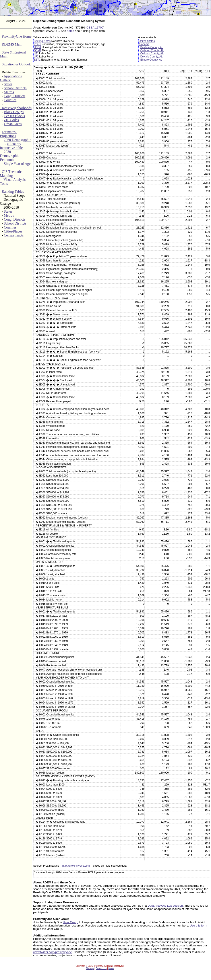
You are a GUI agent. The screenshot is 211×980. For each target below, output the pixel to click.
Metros (9, 92)
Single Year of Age (17, 164)
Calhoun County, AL (152, 50)
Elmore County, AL (151, 60)
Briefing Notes (42, 41)
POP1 (37, 44)
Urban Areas (13, 124)
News (111, 968)
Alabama (144, 44)
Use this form (198, 926)
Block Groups (14, 112)
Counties (10, 100)
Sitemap (90, 968)
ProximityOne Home (17, 36)
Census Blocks (14, 116)
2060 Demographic (17, 140)
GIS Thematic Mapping (11, 174)
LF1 (36, 53)
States (8, 84)
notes (71, 31)
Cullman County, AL (152, 53)
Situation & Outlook (16, 64)
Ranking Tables (13, 192)
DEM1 (38, 50)
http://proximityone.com (76, 866)
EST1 (37, 60)
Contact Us (101, 968)
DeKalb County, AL (152, 57)
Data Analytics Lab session (165, 906)
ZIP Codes (11, 120)
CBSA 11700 (95, 28)
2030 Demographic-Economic (10, 156)
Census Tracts (14, 235)
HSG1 (38, 47)
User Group (71, 922)
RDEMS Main (12, 44)
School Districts (15, 88)
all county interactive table (11, 146)
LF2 (36, 57)
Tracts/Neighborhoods (16, 108)
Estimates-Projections (8, 134)
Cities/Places (13, 231)
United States (147, 41)
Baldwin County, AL (152, 47)
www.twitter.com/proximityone (53, 952)
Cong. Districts (15, 96)
